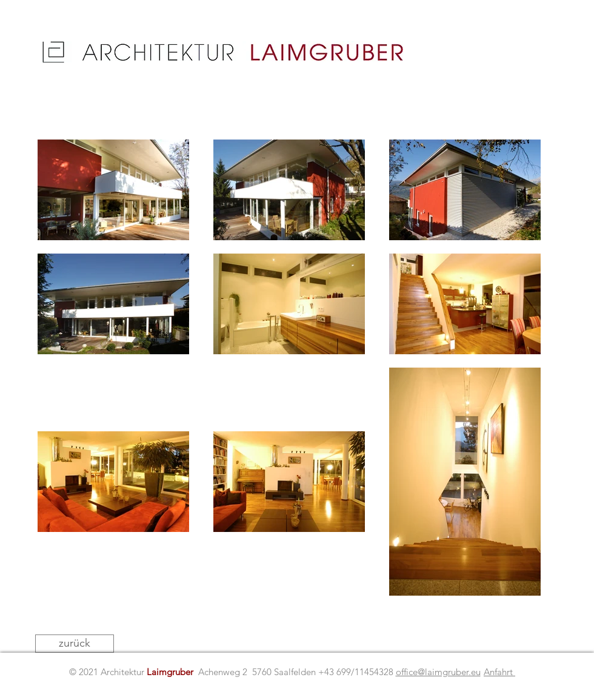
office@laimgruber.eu (438, 672)
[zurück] (75, 644)
